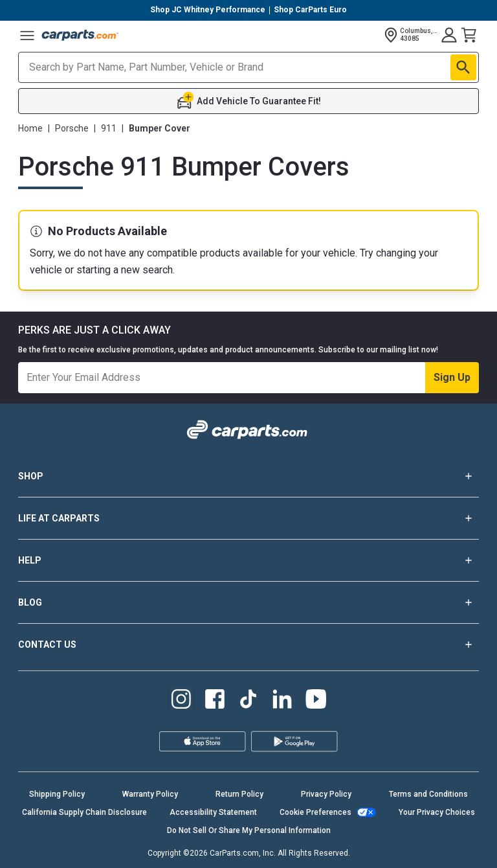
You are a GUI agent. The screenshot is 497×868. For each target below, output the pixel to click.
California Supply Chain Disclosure (84, 812)
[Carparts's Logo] (80, 35)
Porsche (72, 128)
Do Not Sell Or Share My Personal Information (249, 830)
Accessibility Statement (213, 812)
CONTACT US (248, 645)
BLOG (248, 602)
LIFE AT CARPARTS (248, 518)
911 (109, 128)
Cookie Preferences (315, 812)
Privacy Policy (326, 794)
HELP (248, 560)
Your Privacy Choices (437, 812)
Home (30, 128)
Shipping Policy (57, 794)
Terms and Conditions (428, 794)
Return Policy (239, 794)
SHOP (248, 476)
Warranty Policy (150, 794)
